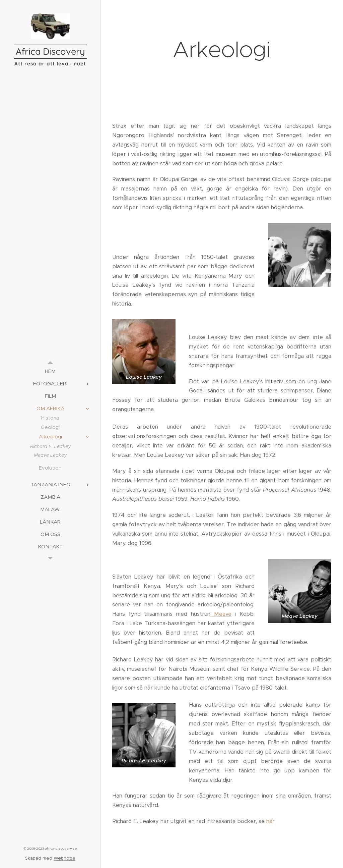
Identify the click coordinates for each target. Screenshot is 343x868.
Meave (221, 614)
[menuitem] (50, 371)
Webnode (64, 858)
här (270, 821)
